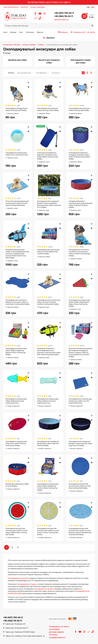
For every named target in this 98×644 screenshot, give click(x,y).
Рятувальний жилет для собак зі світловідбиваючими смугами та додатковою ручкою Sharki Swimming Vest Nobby (17, 254)
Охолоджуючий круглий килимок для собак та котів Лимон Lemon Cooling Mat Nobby (48, 531)
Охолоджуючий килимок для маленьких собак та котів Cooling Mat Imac (80, 401)
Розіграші (30, 32)
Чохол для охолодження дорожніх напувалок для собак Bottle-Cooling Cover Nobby (48, 156)
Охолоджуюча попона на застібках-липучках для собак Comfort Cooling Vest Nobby (79, 253)
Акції (5, 32)
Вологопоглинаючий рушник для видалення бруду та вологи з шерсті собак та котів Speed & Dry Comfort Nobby (80, 352)
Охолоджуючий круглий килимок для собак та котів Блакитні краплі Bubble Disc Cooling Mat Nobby (80, 531)
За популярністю (24, 73)
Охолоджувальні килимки (18, 578)
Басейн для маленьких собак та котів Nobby (17, 485)
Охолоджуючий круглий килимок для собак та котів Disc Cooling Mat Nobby (80, 486)
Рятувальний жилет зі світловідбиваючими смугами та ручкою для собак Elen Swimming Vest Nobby (49, 351)
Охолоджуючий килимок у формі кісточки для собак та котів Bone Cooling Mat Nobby (17, 302)
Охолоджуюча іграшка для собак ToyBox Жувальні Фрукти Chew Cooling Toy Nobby (16, 351)
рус (93, 7)
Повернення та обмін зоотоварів (59, 628)
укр (88, 7)
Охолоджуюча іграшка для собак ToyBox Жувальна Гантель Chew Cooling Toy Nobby (48, 487)
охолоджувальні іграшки (27, 584)
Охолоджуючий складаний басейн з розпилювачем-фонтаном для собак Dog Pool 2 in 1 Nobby (49, 204)
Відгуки (40, 32)
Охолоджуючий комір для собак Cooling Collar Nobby (48, 109)
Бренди (13, 32)
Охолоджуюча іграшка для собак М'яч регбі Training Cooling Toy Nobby (16, 443)
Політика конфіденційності (57, 636)
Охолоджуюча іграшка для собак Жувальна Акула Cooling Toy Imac (16, 401)
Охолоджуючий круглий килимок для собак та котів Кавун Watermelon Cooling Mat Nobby (16, 531)
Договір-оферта (56, 632)
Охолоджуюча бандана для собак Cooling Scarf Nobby (16, 109)
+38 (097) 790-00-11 (64, 13)
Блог (21, 32)
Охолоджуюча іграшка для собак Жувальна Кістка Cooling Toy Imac (48, 401)
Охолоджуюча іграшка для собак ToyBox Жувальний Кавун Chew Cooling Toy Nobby (79, 303)
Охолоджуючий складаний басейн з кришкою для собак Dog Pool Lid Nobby (80, 443)
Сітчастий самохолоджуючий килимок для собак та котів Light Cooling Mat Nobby (17, 203)
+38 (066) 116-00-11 (63, 16)
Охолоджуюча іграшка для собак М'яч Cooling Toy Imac (17, 154)
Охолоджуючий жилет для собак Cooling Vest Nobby (79, 109)
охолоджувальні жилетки (44, 589)
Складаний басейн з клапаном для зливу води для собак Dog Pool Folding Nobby (81, 204)
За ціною (55, 73)
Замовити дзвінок (61, 20)
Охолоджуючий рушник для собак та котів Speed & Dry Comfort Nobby (48, 252)
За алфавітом (41, 73)
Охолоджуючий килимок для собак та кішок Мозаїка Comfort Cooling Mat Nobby (49, 302)
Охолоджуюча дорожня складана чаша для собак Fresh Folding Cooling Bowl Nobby (79, 156)
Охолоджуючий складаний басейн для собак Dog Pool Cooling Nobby (48, 443)
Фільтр (11, 73)
